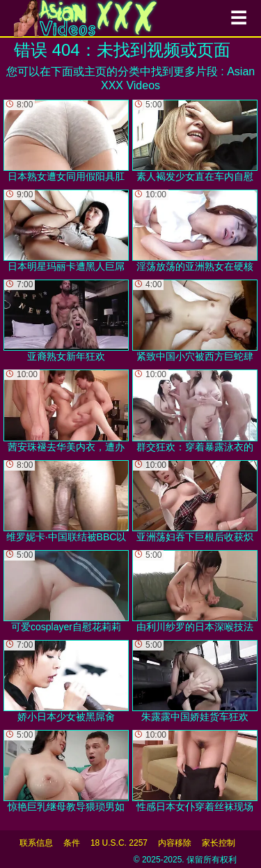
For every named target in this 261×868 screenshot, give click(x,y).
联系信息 (36, 843)
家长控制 (219, 843)
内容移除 (175, 843)
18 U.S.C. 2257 (119, 843)
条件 (72, 843)
